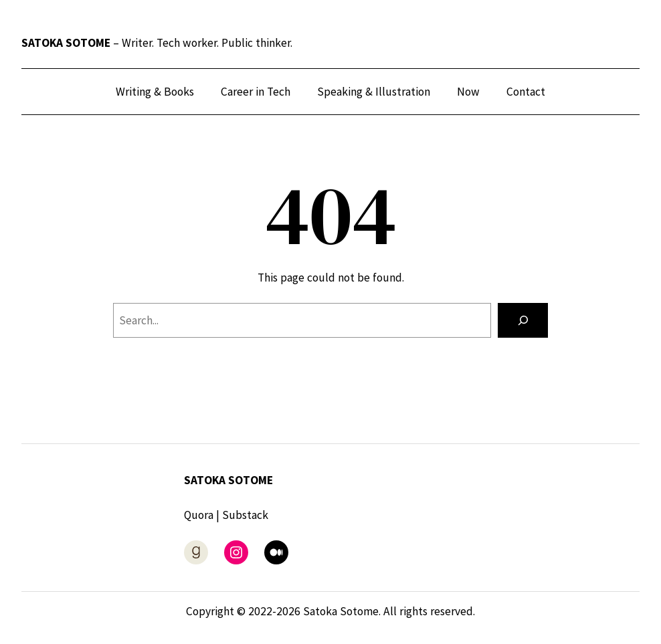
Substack (245, 515)
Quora (199, 515)
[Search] (523, 320)
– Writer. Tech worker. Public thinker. (157, 43)
